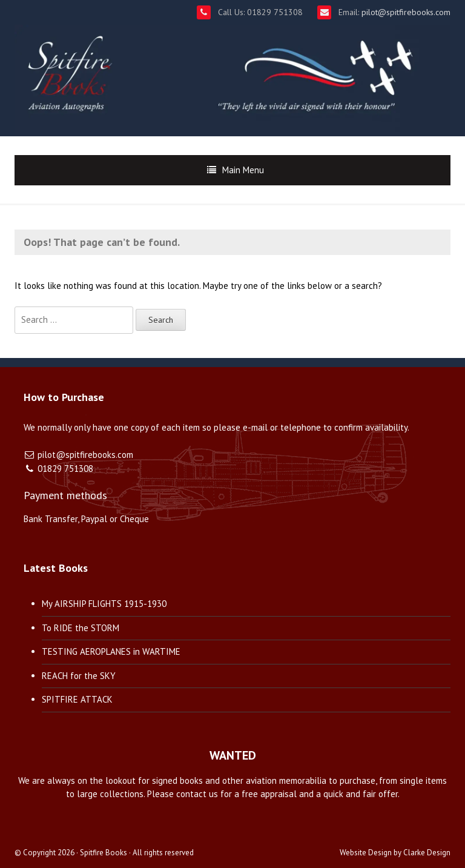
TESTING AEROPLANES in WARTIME (111, 651)
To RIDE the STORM (81, 628)
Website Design (366, 853)
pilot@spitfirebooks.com (405, 12)
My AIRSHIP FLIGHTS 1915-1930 (104, 604)
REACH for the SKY (79, 676)
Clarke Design (427, 853)
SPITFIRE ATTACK (77, 699)
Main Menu (243, 170)
